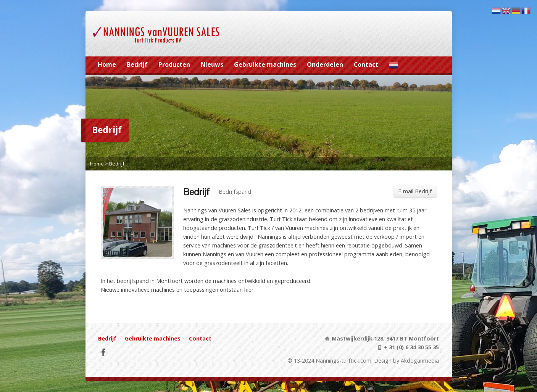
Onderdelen (325, 64)
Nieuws (212, 64)
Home (107, 64)
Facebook (103, 352)
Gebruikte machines (265, 64)
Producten (174, 64)
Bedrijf (137, 64)
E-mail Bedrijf (415, 191)
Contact (366, 64)
